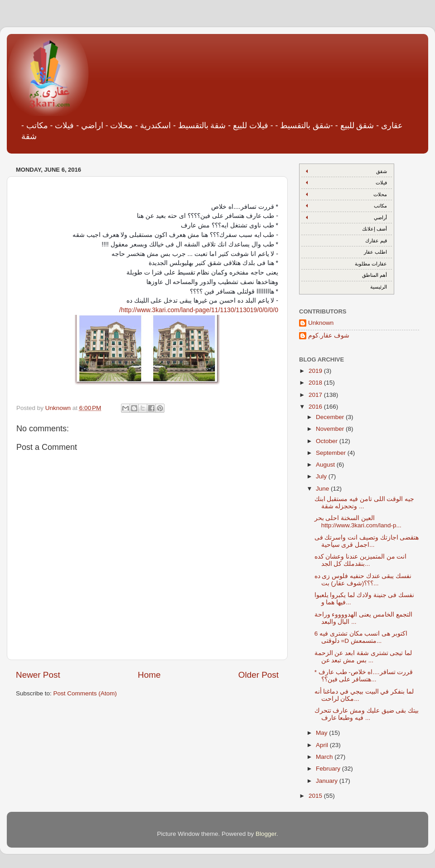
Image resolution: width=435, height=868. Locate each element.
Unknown (321, 323)
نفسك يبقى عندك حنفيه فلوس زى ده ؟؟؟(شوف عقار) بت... (363, 580)
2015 (316, 796)
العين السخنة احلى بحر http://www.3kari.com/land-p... (358, 522)
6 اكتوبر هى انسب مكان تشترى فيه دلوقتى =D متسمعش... (361, 637)
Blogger (266, 834)
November (331, 429)
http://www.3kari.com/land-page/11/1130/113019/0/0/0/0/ (199, 310)
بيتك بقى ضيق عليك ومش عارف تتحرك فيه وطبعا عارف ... (367, 714)
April (323, 745)
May (322, 733)
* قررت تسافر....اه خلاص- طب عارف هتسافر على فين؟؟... (364, 676)
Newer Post (38, 675)
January (328, 781)
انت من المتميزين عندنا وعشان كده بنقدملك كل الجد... (361, 560)
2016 (316, 407)
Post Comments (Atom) (85, 693)
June (323, 489)
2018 (316, 383)
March (325, 757)
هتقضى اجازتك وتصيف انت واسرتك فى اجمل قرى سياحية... (367, 541)
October (328, 441)
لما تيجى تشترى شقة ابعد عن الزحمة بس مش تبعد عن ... (363, 657)
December (331, 417)
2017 (316, 395)
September (332, 453)
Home (149, 675)
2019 (316, 371)
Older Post (259, 675)
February (329, 769)
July (322, 476)
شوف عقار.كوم (329, 335)
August (326, 465)
